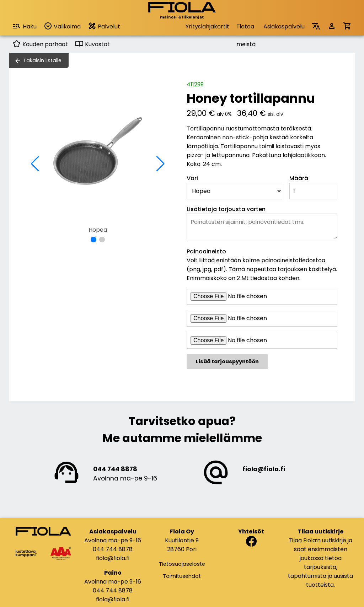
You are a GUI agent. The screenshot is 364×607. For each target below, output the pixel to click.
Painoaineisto (206, 251)
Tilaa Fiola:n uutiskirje (317, 540)
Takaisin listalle (42, 60)
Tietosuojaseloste (182, 564)
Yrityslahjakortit (207, 26)
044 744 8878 (115, 469)
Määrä (299, 178)
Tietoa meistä (246, 29)
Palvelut (104, 26)
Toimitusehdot (182, 576)
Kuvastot (92, 44)
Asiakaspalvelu (284, 26)
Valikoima (62, 26)
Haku (25, 26)
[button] (93, 240)
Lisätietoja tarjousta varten (226, 209)
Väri (192, 178)
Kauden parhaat (40, 44)
